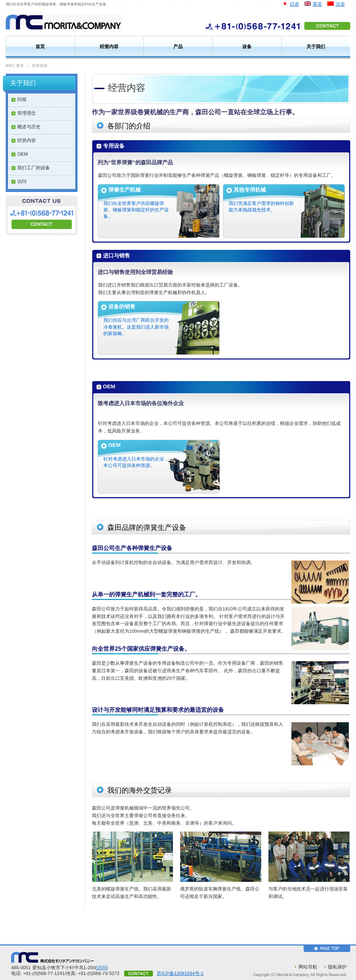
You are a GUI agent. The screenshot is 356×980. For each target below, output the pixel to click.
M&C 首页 (15, 66)
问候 (22, 99)
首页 (40, 47)
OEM (23, 154)
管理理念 (27, 113)
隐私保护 (337, 967)
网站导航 (308, 967)
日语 (294, 4)
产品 (178, 47)
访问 (22, 181)
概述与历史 (29, 127)
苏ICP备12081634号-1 (180, 973)
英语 (317, 4)
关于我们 (316, 47)
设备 (247, 47)
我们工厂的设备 (34, 168)
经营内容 (109, 47)
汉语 (340, 4)
